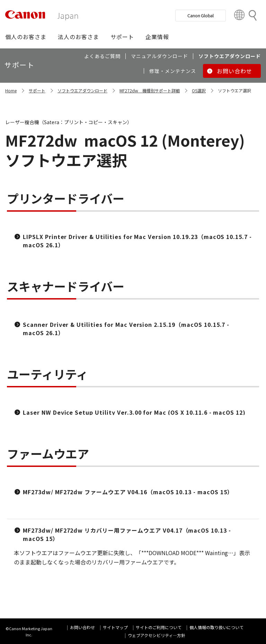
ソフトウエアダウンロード (82, 90)
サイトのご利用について (159, 627)
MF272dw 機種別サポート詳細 (150, 90)
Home (11, 90)
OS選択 (199, 90)
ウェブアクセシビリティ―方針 (157, 635)
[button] (26, 37)
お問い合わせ (82, 627)
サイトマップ (115, 627)
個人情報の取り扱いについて (216, 627)
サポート (37, 90)
